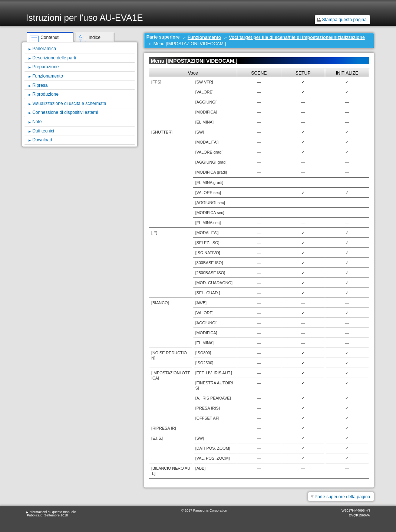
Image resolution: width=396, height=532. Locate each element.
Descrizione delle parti (54, 58)
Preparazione (45, 67)
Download (42, 140)
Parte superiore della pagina (342, 497)
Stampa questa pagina (344, 20)
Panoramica (44, 49)
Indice (95, 37)
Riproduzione (45, 94)
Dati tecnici (43, 131)
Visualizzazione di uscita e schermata (69, 104)
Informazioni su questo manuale (52, 512)
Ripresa (40, 85)
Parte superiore (163, 37)
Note (37, 122)
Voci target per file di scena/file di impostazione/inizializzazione (297, 37)
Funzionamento (204, 37)
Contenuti (50, 37)
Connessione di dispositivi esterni (65, 112)
